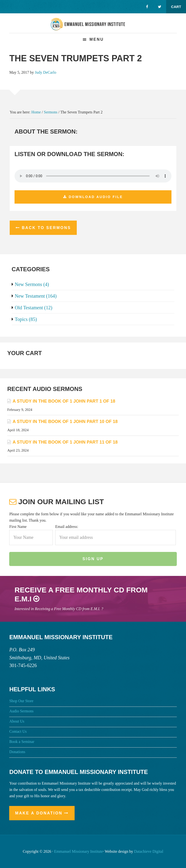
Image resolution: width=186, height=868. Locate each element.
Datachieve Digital (149, 851)
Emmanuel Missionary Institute (93, 27)
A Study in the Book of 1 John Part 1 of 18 (64, 401)
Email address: (67, 527)
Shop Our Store (21, 701)
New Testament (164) (34, 296)
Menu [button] (97, 39)
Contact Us (18, 731)
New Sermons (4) (30, 284)
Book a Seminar (22, 742)
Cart (176, 7)
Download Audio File (96, 197)
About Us (17, 721)
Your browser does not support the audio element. (93, 176)
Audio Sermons (21, 711)
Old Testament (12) (32, 308)
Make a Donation (39, 813)
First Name (18, 527)
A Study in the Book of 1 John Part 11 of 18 (65, 442)
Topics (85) (24, 319)
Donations (17, 752)
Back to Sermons (46, 228)
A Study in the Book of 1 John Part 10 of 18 (65, 422)
